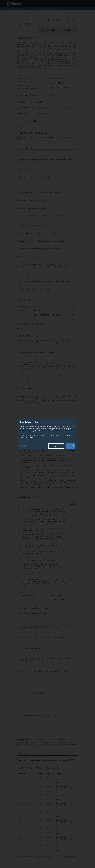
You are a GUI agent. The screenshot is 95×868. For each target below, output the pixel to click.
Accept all (71, 446)
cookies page (28, 437)
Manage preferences (56, 446)
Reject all (23, 446)
